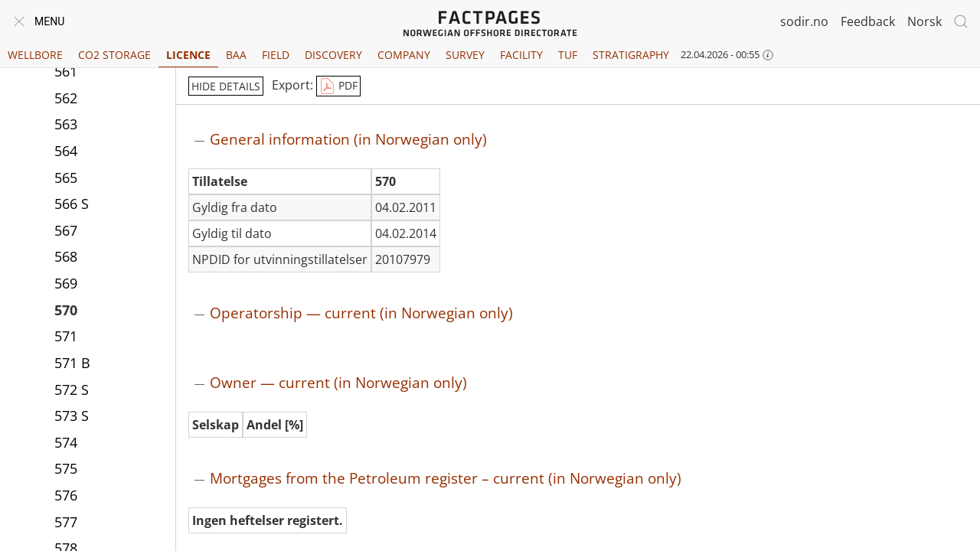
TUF (568, 55)
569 (66, 283)
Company (404, 55)
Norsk (924, 21)
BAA (236, 55)
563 (66, 124)
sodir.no (804, 21)
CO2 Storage (114, 55)
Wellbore (35, 55)
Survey (465, 55)
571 (66, 336)
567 (66, 230)
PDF (338, 86)
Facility (521, 55)
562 (66, 98)
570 (66, 310)
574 (66, 442)
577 (66, 522)
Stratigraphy (631, 55)
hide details (226, 86)
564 (66, 151)
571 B (72, 363)
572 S (72, 390)
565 (66, 178)
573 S (72, 416)
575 (66, 468)
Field (276, 55)
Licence (188, 55)
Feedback (868, 21)
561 (66, 71)
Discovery (333, 55)
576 (66, 495)
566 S (72, 204)
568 (66, 256)
